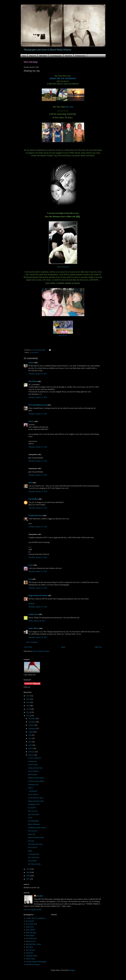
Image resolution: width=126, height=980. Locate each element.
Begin (30, 851)
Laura (31, 565)
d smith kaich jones (36, 515)
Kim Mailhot (33, 499)
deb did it (40, 896)
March (31, 748)
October (31, 725)
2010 (28, 869)
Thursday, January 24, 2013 (38, 637)
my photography (56, 56)
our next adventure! (35, 758)
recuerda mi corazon (33, 964)
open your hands (33, 814)
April (30, 745)
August (31, 732)
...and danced (32, 791)
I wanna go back (33, 854)
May (30, 742)
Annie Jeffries (34, 628)
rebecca (31, 421)
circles (30, 818)
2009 (28, 872)
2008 (28, 876)
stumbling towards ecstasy (37, 828)
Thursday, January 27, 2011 (38, 374)
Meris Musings (31, 933)
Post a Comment (32, 642)
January (31, 755)
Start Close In (33, 847)
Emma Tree (30, 927)
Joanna (31, 363)
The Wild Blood (33, 821)
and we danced (33, 794)
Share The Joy (63, 335)
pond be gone (32, 774)
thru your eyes (33, 811)
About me (33, 56)
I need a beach (33, 765)
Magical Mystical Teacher (38, 595)
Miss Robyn (33, 381)
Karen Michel (31, 930)
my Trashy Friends (34, 864)
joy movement (34, 352)
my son (69, 107)
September (32, 729)
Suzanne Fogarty (65, 267)
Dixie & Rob (32, 861)
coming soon (32, 761)
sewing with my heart (35, 768)
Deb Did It (68, 56)
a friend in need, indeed (36, 781)
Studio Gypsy (31, 959)
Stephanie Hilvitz (32, 956)
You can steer (32, 831)
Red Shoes (29, 947)
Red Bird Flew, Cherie (33, 944)
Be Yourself (30, 921)
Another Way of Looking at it (36, 918)
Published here (80, 56)
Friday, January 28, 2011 (37, 621)
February (32, 752)
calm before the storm (35, 844)
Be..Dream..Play (31, 924)
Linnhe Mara (33, 614)
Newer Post (28, 647)
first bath (31, 841)
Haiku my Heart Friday (36, 778)
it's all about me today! (36, 798)
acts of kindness (33, 771)
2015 (28, 702)
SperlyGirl (29, 953)
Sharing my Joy (33, 784)
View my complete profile (33, 910)
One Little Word (33, 857)
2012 (28, 712)
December (32, 719)
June (30, 738)
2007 (28, 879)
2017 (28, 696)
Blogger (72, 970)
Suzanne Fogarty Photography (36, 962)
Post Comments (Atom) (41, 651)
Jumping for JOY (34, 804)
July (30, 735)
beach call (31, 834)
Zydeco (30, 788)
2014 (28, 706)
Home (24, 56)
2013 (28, 709)
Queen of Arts (31, 941)
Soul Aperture (31, 950)
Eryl (30, 579)
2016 (28, 699)
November (32, 722)
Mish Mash (43, 56)
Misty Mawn (30, 935)
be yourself (32, 808)
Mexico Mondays (34, 824)
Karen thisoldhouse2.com (38, 405)
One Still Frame (31, 938)
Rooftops (32, 604)
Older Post (98, 647)
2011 (28, 716)
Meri (30, 483)
